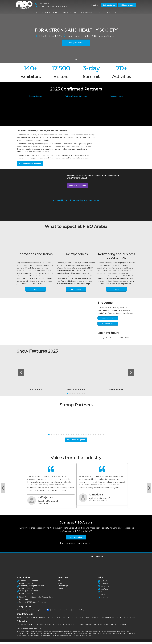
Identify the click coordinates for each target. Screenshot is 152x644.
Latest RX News (45, 626)
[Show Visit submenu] (49, 14)
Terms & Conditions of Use (88, 619)
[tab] (67, 395)
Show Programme (85, 14)
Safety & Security (69, 619)
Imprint (60, 590)
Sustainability (122, 619)
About (38, 14)
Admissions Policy (24, 619)
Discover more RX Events (27, 626)
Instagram (103, 585)
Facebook (103, 588)
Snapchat (103, 599)
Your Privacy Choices (40, 612)
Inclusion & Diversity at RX (88, 626)
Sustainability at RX (107, 626)
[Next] (131, 374)
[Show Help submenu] (102, 14)
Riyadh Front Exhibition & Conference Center (52, 8)
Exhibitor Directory (69, 14)
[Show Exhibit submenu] (59, 14)
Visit (47, 14)
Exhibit (55, 14)
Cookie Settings (79, 612)
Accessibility (122, 626)
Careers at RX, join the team (64, 626)
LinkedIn (103, 583)
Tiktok (102, 596)
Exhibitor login (63, 588)
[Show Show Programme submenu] (94, 14)
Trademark (56, 619)
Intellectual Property (41, 619)
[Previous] (21, 374)
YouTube (103, 591)
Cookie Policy (22, 612)
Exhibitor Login (111, 14)
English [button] (95, 7)
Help (99, 14)
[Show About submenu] (42, 14)
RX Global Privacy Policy (61, 612)
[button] (109, 7)
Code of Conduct (108, 619)
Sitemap (132, 619)
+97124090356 (25, 601)
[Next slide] (149, 490)
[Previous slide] (3, 490)
